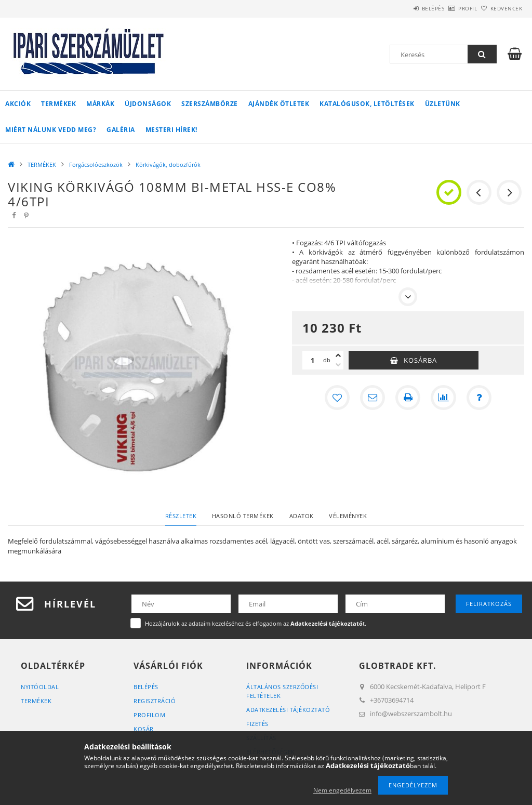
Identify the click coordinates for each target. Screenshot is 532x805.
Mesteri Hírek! (171, 130)
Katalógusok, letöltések (367, 104)
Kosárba (420, 360)
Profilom (149, 715)
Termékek (36, 701)
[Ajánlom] (373, 398)
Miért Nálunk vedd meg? (51, 130)
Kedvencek (500, 8)
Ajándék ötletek (279, 104)
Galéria (121, 130)
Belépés (404, 8)
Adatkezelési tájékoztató (288, 710)
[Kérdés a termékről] (478, 398)
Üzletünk (443, 104)
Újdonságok (148, 104)
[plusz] (338, 355)
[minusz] (338, 365)
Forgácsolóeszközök (96, 164)
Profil (450, 8)
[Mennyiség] (313, 360)
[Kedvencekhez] (337, 398)
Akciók (18, 104)
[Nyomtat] (408, 398)
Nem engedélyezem (342, 790)
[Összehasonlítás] (443, 398)
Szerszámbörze (210, 104)
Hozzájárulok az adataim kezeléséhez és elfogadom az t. (256, 623)
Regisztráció (155, 701)
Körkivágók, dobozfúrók (168, 164)
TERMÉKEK (58, 104)
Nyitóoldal (40, 687)
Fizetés (257, 724)
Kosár (144, 729)
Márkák (100, 104)
